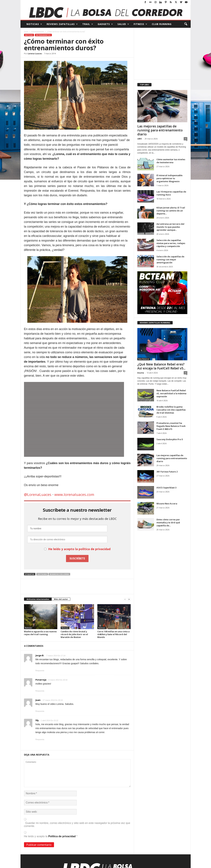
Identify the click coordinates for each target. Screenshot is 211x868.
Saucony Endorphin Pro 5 (170, 439)
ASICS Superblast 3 (166, 488)
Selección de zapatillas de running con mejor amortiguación (170, 260)
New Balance (144, 359)
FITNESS (140, 24)
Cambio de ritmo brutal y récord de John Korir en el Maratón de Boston (74, 634)
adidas (141, 121)
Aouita (141, 373)
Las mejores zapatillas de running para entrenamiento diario (160, 130)
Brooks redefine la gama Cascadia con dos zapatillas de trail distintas (171, 410)
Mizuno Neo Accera (167, 504)
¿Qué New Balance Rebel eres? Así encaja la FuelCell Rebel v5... (161, 366)
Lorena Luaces (35, 53)
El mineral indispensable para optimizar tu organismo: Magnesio (169, 178)
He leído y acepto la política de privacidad (79, 549)
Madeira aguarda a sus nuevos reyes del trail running (40, 633)
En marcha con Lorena (59, 574)
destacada (42, 574)
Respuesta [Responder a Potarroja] (40, 691)
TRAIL (88, 24)
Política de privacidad (62, 836)
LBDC (140, 139)
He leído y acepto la (51, 834)
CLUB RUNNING (162, 24)
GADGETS (105, 24)
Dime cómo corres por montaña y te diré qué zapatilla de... (168, 522)
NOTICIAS (34, 24)
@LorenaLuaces (38, 494)
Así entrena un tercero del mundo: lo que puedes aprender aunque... (170, 227)
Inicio (26, 32)
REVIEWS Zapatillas (62, 24)
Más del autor (61, 599)
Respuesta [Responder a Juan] (40, 711)
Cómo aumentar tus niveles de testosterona (171, 161)
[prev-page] (125, 599)
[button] (186, 24)
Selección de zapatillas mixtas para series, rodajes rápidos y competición (171, 243)
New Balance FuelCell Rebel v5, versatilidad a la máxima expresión (171, 393)
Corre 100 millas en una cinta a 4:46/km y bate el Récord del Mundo (113, 634)
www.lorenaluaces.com (74, 494)
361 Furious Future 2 (167, 472)
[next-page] (129, 599)
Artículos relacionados (38, 599)
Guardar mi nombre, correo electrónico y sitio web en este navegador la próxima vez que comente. (77, 825)
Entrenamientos (38, 32)
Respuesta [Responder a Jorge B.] (40, 671)
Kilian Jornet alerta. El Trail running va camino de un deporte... (171, 211)
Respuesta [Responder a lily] (40, 739)
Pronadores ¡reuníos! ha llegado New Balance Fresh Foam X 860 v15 (171, 426)
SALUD (123, 24)
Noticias (29, 35)
